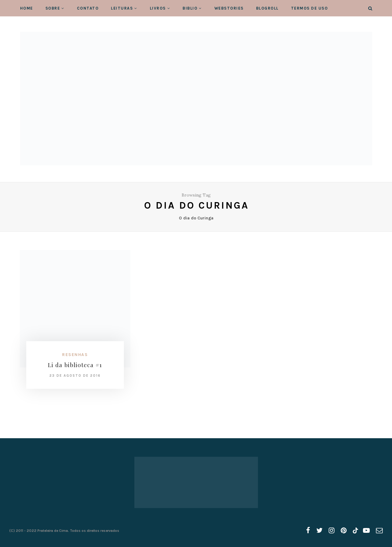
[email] (379, 531)
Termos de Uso (310, 8)
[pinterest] (344, 531)
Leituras (122, 8)
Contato (88, 8)
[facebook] (308, 531)
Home (27, 8)
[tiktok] (355, 531)
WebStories (229, 8)
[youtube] (366, 531)
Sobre (53, 8)
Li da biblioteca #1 (75, 365)
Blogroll (267, 8)
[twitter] (319, 531)
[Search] (370, 8)
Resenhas (75, 355)
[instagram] (332, 531)
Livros (158, 8)
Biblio (190, 8)
